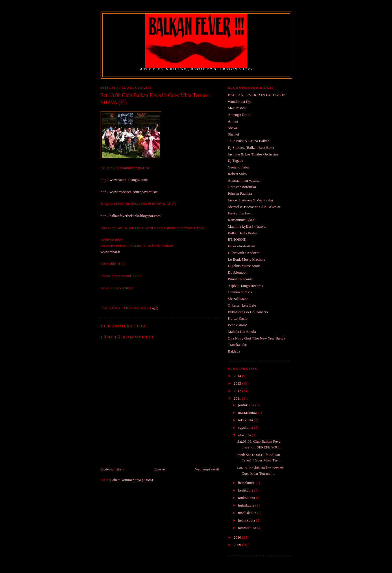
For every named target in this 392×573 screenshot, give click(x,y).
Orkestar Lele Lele (242, 305)
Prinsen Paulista (240, 193)
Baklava (234, 351)
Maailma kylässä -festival (247, 226)
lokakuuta (246, 420)
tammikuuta (248, 528)
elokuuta (245, 435)
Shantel (233, 134)
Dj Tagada (235, 161)
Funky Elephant (240, 213)
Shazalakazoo (238, 299)
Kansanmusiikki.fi (242, 220)
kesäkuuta (246, 490)
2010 (238, 537)
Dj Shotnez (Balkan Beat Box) (251, 148)
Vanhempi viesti (207, 469)
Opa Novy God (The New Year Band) (256, 338)
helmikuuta (247, 520)
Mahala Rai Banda (242, 332)
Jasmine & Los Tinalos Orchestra (253, 154)
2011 (238, 398)
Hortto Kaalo (238, 318)
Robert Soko (237, 174)
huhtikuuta (247, 505)
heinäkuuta (247, 483)
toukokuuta (247, 498)
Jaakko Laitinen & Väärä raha (250, 200)
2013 (238, 383)
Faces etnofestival (241, 246)
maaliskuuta (248, 513)
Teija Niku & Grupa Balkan (249, 141)
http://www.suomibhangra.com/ (124, 180)
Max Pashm (237, 108)
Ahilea (233, 121)
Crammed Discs (240, 292)
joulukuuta (247, 405)
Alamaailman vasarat (244, 180)
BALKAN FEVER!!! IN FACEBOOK (257, 95)
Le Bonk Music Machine (247, 259)
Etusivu (159, 469)
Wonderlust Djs (240, 102)
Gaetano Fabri (238, 167)
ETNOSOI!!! (238, 239)
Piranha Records (240, 279)
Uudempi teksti (112, 469)
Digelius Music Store (244, 266)
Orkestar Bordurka (242, 187)
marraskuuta (248, 412)
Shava (232, 128)
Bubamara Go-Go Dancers (248, 312)
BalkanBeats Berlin (242, 233)
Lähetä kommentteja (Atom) (132, 480)
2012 (238, 391)
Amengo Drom (239, 115)
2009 (238, 545)
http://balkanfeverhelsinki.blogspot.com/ (131, 216)
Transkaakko (237, 345)
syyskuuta (246, 428)
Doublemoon (238, 272)
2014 (238, 376)
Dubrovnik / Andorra (244, 253)
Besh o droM (238, 325)
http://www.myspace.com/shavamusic (129, 192)
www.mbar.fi (110, 252)
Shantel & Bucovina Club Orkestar (254, 207)
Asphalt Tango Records (245, 286)
